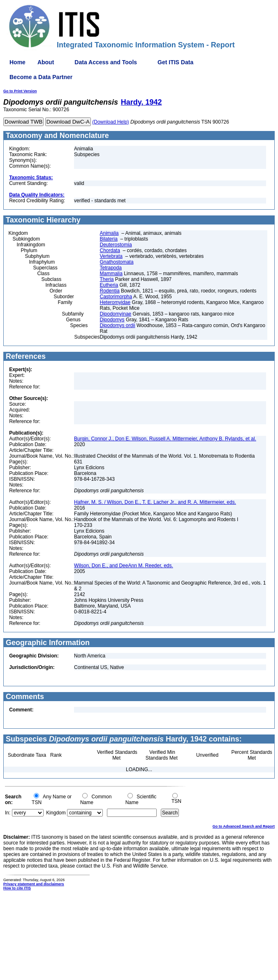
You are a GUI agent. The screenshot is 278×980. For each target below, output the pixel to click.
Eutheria (109, 285)
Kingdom (56, 813)
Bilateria (109, 239)
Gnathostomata (117, 262)
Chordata (110, 250)
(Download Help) (110, 122)
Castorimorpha (116, 297)
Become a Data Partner (41, 77)
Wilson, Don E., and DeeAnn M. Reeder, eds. (124, 566)
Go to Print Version (20, 91)
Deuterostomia (116, 245)
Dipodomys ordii (118, 325)
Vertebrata (111, 256)
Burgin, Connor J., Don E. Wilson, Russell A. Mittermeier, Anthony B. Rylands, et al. (165, 439)
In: (8, 813)
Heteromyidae (115, 302)
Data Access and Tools (106, 62)
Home (17, 62)
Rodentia (110, 291)
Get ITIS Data (175, 62)
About (46, 62)
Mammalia (111, 274)
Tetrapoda (111, 268)
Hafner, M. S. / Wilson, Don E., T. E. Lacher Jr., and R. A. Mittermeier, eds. (155, 502)
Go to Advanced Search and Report (244, 826)
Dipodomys (112, 320)
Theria (107, 279)
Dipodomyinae (116, 314)
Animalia (109, 233)
